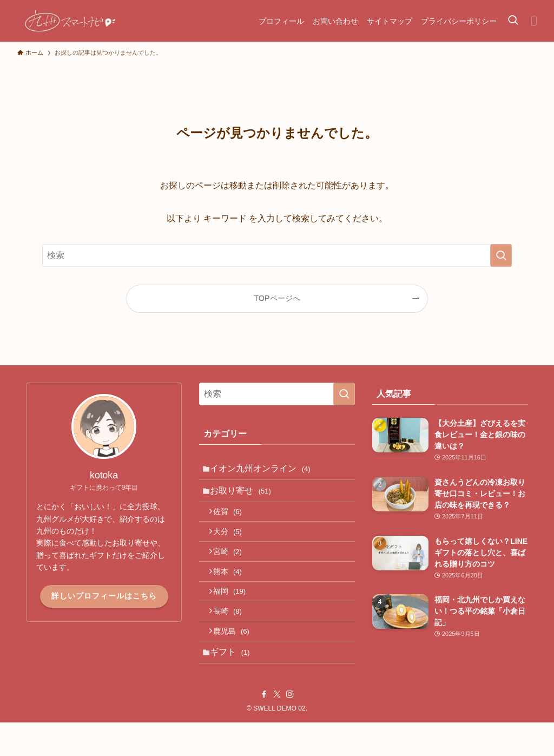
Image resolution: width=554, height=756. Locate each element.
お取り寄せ (245, 495)
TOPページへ (277, 298)
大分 (233, 543)
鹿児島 (237, 659)
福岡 (235, 613)
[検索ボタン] (513, 21)
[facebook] (264, 728)
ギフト (234, 683)
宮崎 (233, 567)
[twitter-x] (277, 728)
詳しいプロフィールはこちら (104, 596)
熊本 (233, 590)
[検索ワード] (277, 255)
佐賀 (233, 521)
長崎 (233, 636)
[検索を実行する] (501, 255)
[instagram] (290, 728)
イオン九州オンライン (264, 470)
